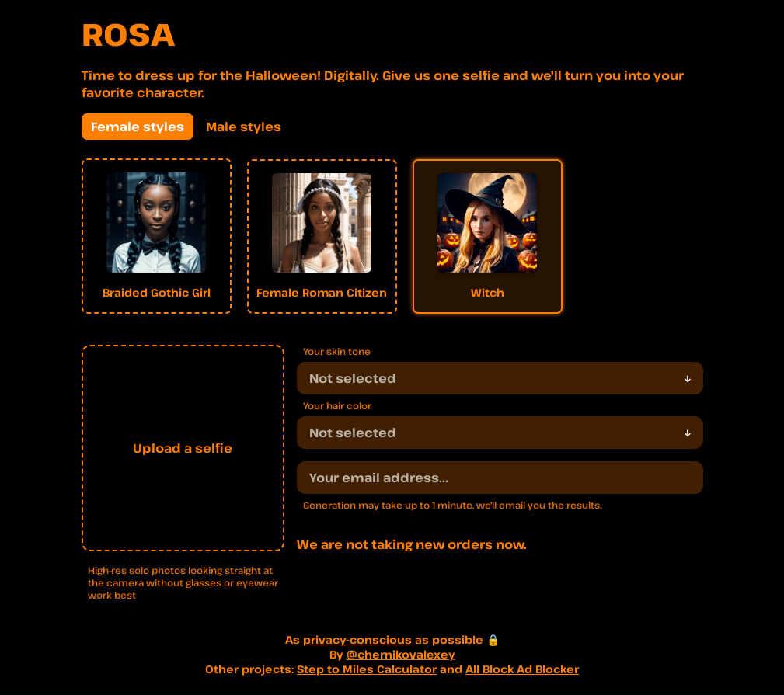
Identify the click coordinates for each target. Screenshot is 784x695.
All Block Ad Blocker (522, 669)
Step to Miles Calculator (367, 669)
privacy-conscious (357, 639)
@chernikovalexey (401, 654)
